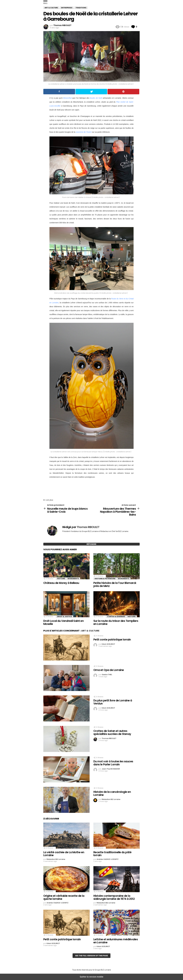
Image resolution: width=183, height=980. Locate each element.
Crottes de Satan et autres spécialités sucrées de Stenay (112, 732)
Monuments (73, 579)
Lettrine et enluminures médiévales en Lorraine (116, 941)
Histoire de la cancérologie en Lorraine (112, 793)
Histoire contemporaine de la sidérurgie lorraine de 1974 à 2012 (114, 897)
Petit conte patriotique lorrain (112, 640)
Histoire (61, 579)
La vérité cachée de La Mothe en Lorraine (64, 854)
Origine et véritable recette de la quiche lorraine (64, 897)
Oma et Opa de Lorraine (109, 670)
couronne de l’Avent (84, 132)
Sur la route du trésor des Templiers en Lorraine (116, 622)
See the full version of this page (91, 956)
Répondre (91, 544)
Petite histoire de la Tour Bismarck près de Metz (115, 584)
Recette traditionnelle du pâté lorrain (112, 854)
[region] (91, 488)
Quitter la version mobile (92, 977)
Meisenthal (67, 98)
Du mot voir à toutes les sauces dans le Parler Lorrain (113, 763)
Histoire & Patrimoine (105, 579)
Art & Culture (90, 631)
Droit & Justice (64, 617)
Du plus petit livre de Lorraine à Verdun (113, 702)
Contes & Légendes (116, 617)
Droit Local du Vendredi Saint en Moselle (63, 622)
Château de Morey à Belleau (61, 583)
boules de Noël (96, 98)
